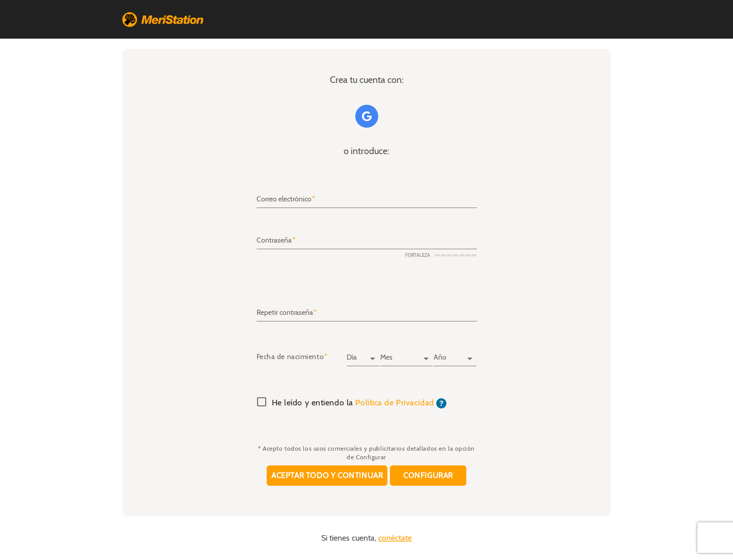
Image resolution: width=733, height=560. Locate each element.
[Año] (455, 354)
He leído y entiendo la (359, 403)
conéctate (395, 538)
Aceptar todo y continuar (327, 476)
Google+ (367, 116)
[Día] (363, 354)
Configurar (428, 476)
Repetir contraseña (285, 312)
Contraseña (274, 241)
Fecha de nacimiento (290, 357)
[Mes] (406, 354)
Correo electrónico (284, 199)
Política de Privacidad (394, 403)
